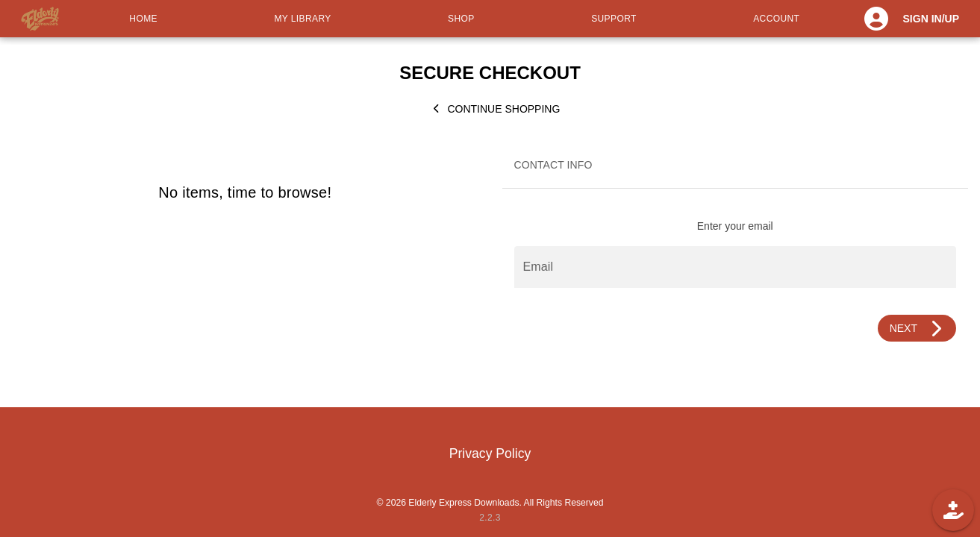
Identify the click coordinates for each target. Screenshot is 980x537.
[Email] (736, 267)
